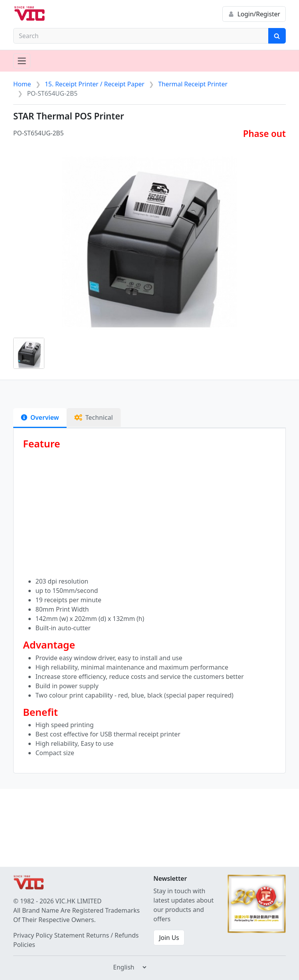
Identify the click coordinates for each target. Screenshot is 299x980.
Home (22, 84)
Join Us (169, 938)
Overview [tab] (40, 417)
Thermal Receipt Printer (193, 84)
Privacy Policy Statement (49, 935)
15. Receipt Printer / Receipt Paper (95, 84)
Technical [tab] (94, 417)
